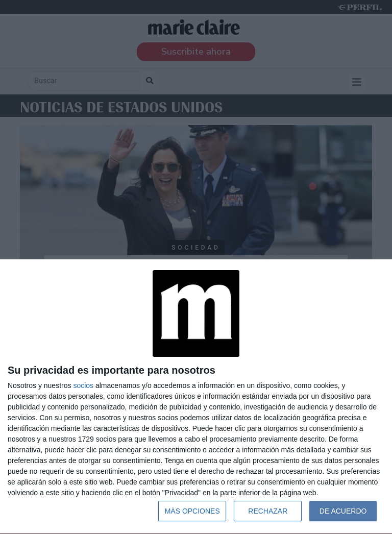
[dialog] (196, 397)
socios (83, 385)
